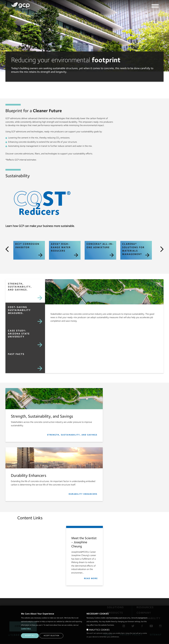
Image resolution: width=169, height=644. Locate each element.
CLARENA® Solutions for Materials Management (136, 250)
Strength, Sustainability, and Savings (72, 435)
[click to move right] (162, 249)
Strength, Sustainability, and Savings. (20, 287)
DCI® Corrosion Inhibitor (29, 250)
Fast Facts (16, 354)
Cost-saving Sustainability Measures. (19, 310)
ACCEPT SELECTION (51, 636)
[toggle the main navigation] (155, 6)
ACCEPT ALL (30, 636)
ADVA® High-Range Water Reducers (64, 250)
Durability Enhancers (83, 494)
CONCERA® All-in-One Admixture (100, 250)
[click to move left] (7, 249)
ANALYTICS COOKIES (99, 630)
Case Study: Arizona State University (19, 334)
